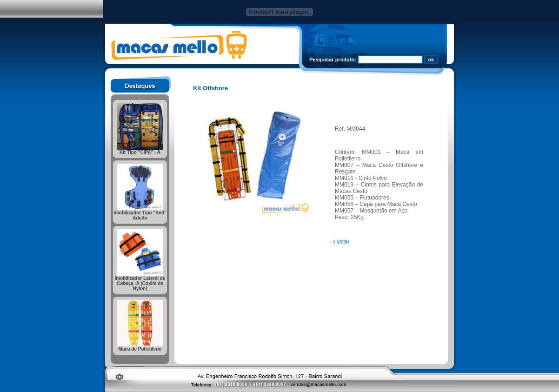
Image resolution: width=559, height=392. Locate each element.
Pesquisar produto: (333, 60)
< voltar (341, 241)
